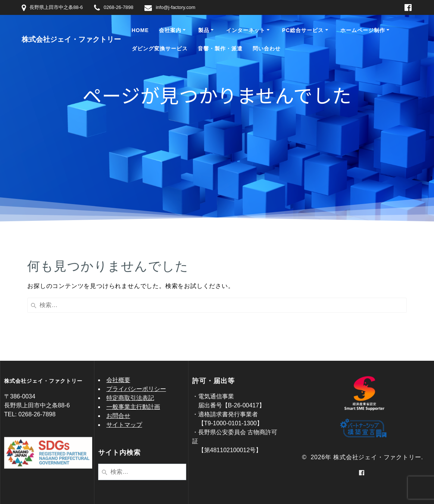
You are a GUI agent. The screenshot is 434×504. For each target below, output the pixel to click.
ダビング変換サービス (160, 48)
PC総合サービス (303, 30)
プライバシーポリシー (136, 389)
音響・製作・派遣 (220, 48)
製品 (204, 30)
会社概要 (118, 380)
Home (140, 30)
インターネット (246, 30)
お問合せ (118, 416)
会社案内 (170, 30)
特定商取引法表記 (130, 398)
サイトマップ (124, 425)
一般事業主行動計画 (133, 407)
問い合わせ (267, 48)
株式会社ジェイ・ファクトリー (71, 39)
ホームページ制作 (363, 30)
